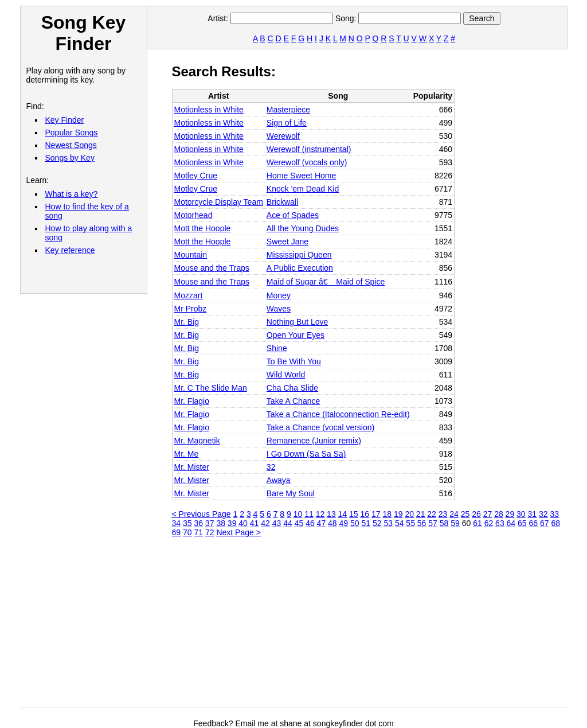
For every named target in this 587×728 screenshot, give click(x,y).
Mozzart (189, 295)
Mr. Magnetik (197, 441)
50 (355, 523)
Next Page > (238, 532)
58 (444, 523)
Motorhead (193, 215)
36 (198, 523)
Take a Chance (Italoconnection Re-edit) (338, 414)
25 (465, 514)
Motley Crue (196, 176)
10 (298, 514)
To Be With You (294, 361)
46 (310, 523)
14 (343, 514)
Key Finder (65, 120)
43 (277, 523)
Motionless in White (209, 110)
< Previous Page (201, 514)
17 (376, 514)
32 (271, 467)
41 (255, 523)
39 (232, 523)
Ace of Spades (293, 215)
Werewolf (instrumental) (309, 149)
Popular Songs (72, 133)
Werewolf (283, 136)
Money (279, 295)
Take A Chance (293, 401)
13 (331, 514)
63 (500, 523)
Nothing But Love (297, 322)
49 (344, 523)
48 (332, 523)
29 (510, 514)
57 (433, 523)
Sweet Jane (287, 242)
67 (545, 523)
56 (422, 523)
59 (455, 523)
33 (554, 514)
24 (454, 514)
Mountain (191, 255)
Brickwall (282, 202)
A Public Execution (300, 268)
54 (400, 523)
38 (221, 523)
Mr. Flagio (192, 401)
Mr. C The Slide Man (211, 388)
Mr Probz (191, 309)
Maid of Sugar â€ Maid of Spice (326, 282)
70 (187, 532)
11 (309, 514)
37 (210, 523)
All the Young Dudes (303, 228)
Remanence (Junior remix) (314, 441)
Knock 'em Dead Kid (303, 189)
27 (488, 514)
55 (410, 523)
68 (555, 523)
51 (366, 523)
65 (522, 523)
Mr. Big (187, 322)
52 (377, 523)
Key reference (70, 250)
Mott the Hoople (203, 228)
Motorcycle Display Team (219, 202)
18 (387, 514)
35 (187, 523)
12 (320, 514)
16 (365, 514)
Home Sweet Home (301, 176)
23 (443, 514)
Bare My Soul (291, 493)
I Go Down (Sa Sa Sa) (306, 454)
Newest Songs (71, 145)
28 (499, 514)
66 (534, 523)
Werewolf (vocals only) (307, 162)
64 (511, 523)
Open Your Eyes (296, 335)
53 (388, 523)
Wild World (286, 375)
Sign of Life (287, 123)
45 (299, 523)
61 (478, 523)
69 (177, 532)
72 (210, 532)
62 (489, 523)
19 (398, 514)
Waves (279, 309)
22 (432, 514)
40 (243, 523)
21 (421, 514)
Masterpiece (288, 110)
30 (521, 514)
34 (177, 523)
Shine (277, 348)
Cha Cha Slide (292, 388)
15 (354, 514)
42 (265, 523)
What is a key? (72, 194)
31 (533, 514)
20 (409, 514)
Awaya (279, 480)
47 (322, 523)
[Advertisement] (379, 626)
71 (198, 532)
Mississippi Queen (299, 255)
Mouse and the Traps (212, 268)
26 (476, 514)
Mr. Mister (192, 467)
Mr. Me (187, 454)
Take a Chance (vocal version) (320, 427)
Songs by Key (70, 158)
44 (288, 523)
